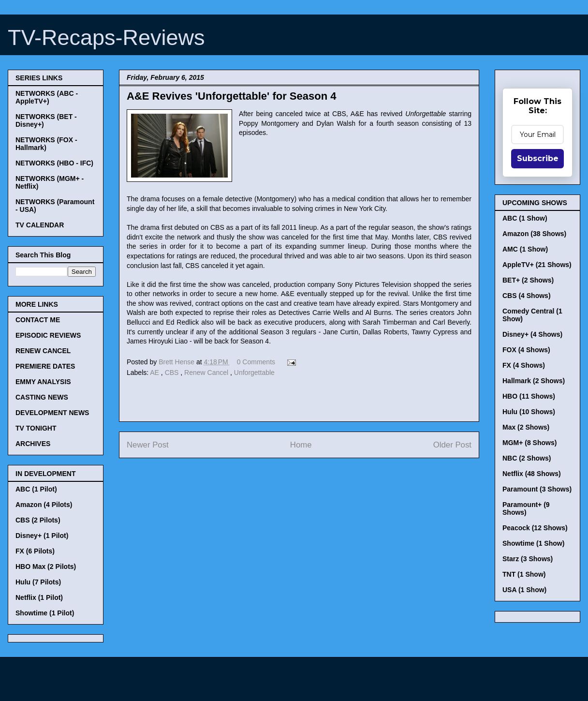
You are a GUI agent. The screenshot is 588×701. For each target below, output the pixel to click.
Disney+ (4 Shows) (532, 334)
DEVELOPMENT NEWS (52, 413)
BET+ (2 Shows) (528, 280)
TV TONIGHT (36, 428)
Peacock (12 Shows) (535, 528)
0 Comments (256, 362)
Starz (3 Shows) (528, 559)
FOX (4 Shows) (526, 350)
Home (301, 445)
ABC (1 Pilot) (36, 489)
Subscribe (538, 158)
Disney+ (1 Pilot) (42, 536)
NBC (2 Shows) (527, 458)
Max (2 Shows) (526, 427)
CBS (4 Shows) (527, 296)
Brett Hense (177, 362)
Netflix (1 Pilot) (39, 597)
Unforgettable (254, 373)
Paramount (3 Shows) (537, 489)
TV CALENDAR (40, 225)
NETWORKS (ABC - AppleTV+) (47, 97)
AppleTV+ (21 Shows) (537, 265)
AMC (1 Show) (525, 249)
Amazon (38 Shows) (534, 234)
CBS (173, 373)
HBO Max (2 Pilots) (46, 567)
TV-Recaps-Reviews (106, 37)
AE (155, 373)
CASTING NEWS (42, 397)
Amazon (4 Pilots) (44, 505)
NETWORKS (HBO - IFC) (54, 163)
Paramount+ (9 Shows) (526, 508)
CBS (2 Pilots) (38, 520)
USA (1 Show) (524, 590)
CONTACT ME (38, 320)
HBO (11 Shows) (529, 396)
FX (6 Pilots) (35, 551)
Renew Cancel (207, 373)
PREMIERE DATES (45, 366)
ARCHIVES (33, 444)
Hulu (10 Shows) (529, 412)
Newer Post (148, 445)
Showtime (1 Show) (533, 543)
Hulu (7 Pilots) (38, 582)
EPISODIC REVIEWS (48, 335)
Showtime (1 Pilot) (45, 613)
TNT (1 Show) (524, 574)
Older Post (452, 445)
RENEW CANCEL (43, 351)
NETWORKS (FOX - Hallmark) (46, 144)
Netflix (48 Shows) (532, 474)
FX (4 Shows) (524, 365)
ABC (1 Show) (525, 218)
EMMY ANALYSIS (43, 382)
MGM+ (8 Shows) (529, 443)
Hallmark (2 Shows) (534, 381)
